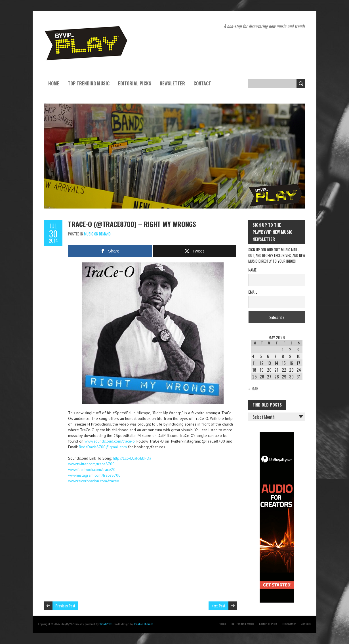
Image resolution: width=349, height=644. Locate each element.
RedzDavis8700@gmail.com (103, 447)
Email (253, 292)
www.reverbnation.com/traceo (94, 481)
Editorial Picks (135, 83)
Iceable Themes (144, 624)
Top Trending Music (89, 83)
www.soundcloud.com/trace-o (110, 441)
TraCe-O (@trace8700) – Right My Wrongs (132, 224)
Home (54, 83)
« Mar (253, 388)
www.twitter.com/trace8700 (91, 464)
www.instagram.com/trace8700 (94, 475)
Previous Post (65, 606)
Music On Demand (97, 234)
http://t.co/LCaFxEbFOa (132, 458)
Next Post (218, 606)
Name (252, 270)
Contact (202, 83)
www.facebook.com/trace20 (92, 470)
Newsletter (172, 83)
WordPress (106, 624)
